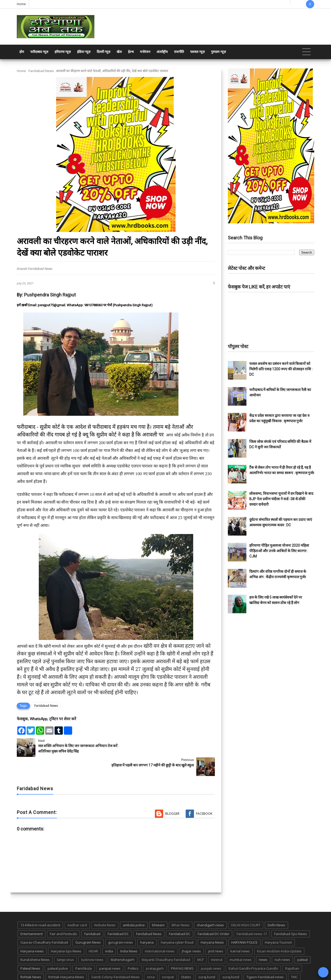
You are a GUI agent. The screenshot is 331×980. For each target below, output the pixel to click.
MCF (201, 940)
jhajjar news (191, 932)
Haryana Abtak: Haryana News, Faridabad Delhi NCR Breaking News (66, 975)
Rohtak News (31, 958)
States (186, 958)
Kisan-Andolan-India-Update (279, 932)
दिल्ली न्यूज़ (104, 52)
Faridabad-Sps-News (291, 914)
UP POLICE (49, 967)
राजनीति (179, 52)
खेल (119, 52)
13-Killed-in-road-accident (40, 906)
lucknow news (92, 940)
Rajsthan (292, 949)
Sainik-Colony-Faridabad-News (115, 958)
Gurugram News (88, 923)
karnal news (240, 932)
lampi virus (65, 940)
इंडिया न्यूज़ (84, 52)
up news (27, 967)
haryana (147, 923)
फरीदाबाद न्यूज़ (39, 52)
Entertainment (32, 914)
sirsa (151, 958)
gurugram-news (121, 923)
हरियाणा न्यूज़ (63, 52)
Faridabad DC (118, 914)
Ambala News (105, 906)
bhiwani (158, 906)
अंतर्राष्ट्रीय (162, 52)
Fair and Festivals (63, 914)
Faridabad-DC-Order (213, 914)
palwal (303, 940)
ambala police (134, 906)
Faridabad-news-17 (252, 914)
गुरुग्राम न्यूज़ (219, 52)
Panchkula (84, 949)
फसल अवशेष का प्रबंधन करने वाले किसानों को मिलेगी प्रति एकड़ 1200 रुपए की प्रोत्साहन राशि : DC (281, 369)
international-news (160, 932)
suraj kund (207, 958)
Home (21, 4)
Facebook (204, 794)
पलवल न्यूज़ (197, 52)
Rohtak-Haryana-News (66, 958)
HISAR (93, 932)
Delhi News (276, 906)
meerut (217, 940)
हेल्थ (131, 52)
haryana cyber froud (177, 923)
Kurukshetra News (35, 940)
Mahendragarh (123, 940)
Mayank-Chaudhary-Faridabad (166, 940)
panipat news (110, 949)
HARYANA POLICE (244, 923)
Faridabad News (41, 71)
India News (129, 932)
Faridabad (92, 914)
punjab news (211, 949)
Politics (133, 949)
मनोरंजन (145, 52)
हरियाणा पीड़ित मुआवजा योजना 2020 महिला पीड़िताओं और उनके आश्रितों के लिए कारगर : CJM (279, 551)
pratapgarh (155, 949)
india (109, 932)
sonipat (168, 958)
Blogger (172, 794)
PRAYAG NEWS (182, 949)
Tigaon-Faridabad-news (265, 958)
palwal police (58, 949)
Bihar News (181, 906)
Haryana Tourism (278, 923)
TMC (294, 958)
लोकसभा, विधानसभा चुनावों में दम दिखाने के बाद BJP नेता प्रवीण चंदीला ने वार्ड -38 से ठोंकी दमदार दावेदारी (281, 499)
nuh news (282, 940)
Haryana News (212, 923)
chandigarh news (210, 906)
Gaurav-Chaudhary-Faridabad (44, 923)
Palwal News (30, 949)
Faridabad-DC (180, 914)
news (263, 940)
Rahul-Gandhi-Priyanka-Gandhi (253, 949)
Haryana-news (32, 932)
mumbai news (241, 940)
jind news (216, 932)
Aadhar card (77, 906)
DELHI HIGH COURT (246, 906)
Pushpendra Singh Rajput (50, 295)
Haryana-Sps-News (66, 932)
